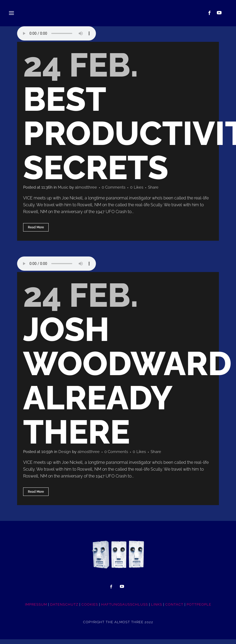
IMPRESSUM (36, 609)
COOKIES (90, 609)
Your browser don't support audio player (57, 33)
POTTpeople (199, 609)
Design (68, 456)
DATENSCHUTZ (64, 609)
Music (66, 189)
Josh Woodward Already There (127, 384)
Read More (36, 230)
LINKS (157, 609)
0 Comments (120, 189)
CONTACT (174, 609)
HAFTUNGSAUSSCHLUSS (125, 609)
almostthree (91, 189)
